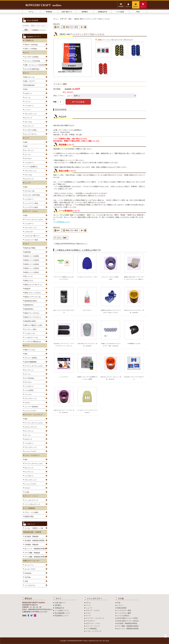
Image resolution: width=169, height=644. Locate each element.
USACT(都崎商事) (30, 362)
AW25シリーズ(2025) (31, 256)
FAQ (138, 12)
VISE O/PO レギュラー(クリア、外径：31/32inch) (87, 345)
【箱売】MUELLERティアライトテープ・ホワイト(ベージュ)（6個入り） (134, 278)
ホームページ (29, 565)
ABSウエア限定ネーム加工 (33, 325)
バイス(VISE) (28, 390)
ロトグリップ (29, 126)
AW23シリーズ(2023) (31, 264)
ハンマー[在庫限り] (30, 167)
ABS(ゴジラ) (28, 281)
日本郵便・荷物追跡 (32, 545)
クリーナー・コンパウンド (95, 618)
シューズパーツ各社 (31, 203)
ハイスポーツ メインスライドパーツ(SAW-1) (87, 411)
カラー (70, 96)
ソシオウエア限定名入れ (32, 342)
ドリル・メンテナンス (94, 631)
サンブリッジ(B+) (30, 329)
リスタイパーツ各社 (31, 240)
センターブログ (30, 569)
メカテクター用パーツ (32, 236)
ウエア (88, 613)
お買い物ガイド (67, 12)
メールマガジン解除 (124, 613)
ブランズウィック (30, 114)
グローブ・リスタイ (93, 610)
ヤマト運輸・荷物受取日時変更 (35, 557)
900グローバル (29, 77)
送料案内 (85, 12)
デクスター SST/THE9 (32, 195)
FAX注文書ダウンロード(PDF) (128, 618)
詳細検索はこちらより (39, 30)
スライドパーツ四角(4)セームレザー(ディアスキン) (64, 278)
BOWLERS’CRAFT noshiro (79, 641)
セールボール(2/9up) (31, 57)
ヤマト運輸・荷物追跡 (32, 553)
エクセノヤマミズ (30, 427)
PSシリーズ (28, 276)
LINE (26, 581)
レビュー (120, 605)
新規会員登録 (122, 608)
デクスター (28, 159)
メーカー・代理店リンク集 (34, 528)
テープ (88, 616)
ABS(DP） (28, 289)
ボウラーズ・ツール (93, 623)
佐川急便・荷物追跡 (32, 536)
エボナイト (28, 93)
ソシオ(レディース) (31, 338)
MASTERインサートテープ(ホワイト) (134, 378)
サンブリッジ (29, 150)
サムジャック (29, 468)
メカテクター (29, 232)
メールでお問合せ (123, 616)
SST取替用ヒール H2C (134, 344)
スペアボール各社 (30, 130)
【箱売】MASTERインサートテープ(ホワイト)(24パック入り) (111, 311)
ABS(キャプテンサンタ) (32, 297)
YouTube (28, 577)
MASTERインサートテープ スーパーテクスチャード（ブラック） (64, 345)
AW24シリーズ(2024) (31, 260)
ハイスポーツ (29, 106)
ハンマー (27, 110)
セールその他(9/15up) (31, 69)
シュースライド (64, 377)
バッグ (88, 605)
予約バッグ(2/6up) (30, 49)
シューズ (89, 608)
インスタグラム (30, 585)
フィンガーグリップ (31, 500)
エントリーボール (30, 134)
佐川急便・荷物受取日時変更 (35, 541)
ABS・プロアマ (29, 81)
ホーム (31, 12)
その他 (26, 492)
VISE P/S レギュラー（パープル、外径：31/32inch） (64, 411)
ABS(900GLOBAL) (30, 301)
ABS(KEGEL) (28, 309)
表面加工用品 (29, 516)
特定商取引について (62, 616)
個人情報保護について (63, 613)
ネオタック (28, 439)
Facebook (28, 573)
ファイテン (28, 394)
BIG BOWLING (29, 85)
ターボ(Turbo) (29, 378)
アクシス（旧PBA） (31, 358)
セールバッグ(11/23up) (32, 61)
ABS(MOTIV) (28, 305)
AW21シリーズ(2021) (31, 272)
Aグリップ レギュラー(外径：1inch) (111, 278)
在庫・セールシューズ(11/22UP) (35, 65)
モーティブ (28, 118)
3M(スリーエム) (29, 350)
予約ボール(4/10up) (31, 45)
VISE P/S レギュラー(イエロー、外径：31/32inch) (134, 311)
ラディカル (28, 122)
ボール (88, 603)
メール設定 (120, 12)
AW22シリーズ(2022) (31, 268)
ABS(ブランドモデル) (31, 313)
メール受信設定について (62, 222)
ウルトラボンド (87, 310)
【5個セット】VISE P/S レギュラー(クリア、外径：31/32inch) (111, 345)
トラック (27, 102)
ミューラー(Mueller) (31, 407)
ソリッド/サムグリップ (32, 504)
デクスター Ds (29, 191)
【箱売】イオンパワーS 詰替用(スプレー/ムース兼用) (87, 378)
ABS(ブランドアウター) (32, 317)
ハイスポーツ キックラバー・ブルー (87, 277)
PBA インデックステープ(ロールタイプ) (64, 311)
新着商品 (49, 12)
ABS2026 (27, 252)
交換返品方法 (102, 12)
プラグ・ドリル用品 (31, 512)
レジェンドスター (30, 411)
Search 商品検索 (32, 20)
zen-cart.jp (106, 641)
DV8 (25, 89)
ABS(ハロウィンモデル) (32, 293)
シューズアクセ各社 (31, 207)
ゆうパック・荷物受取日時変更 (35, 549)
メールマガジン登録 (124, 610)
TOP (165, 636)
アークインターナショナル (33, 220)
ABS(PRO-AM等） (30, 321)
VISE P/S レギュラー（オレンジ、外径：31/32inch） (111, 378)
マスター (27, 403)
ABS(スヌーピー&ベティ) (33, 285)
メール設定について (62, 610)
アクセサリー (91, 621)
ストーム (27, 98)
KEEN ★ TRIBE (29, 248)
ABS (25, 142)
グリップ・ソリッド (93, 626)
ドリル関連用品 (91, 629)
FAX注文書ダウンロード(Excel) (128, 621)
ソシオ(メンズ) (29, 333)
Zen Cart (99, 641)
